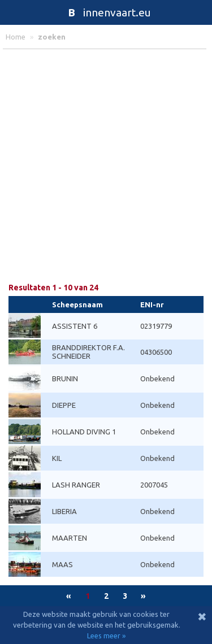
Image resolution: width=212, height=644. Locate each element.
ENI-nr (152, 304)
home (16, 37)
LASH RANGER (76, 485)
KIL (57, 458)
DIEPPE (64, 405)
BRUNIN (65, 378)
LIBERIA (64, 511)
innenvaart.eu (106, 12)
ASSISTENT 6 (75, 326)
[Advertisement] (106, 166)
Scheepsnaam (77, 304)
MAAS (62, 564)
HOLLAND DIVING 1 (84, 432)
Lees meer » (106, 636)
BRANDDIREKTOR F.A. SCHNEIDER (88, 352)
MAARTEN (70, 538)
